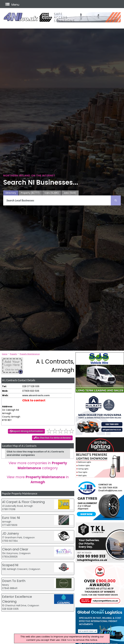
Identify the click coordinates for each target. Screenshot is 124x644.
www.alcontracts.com (36, 395)
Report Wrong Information (28, 431)
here (69, 640)
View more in (38, 479)
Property (30, 193)
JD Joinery (10, 533)
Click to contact (34, 400)
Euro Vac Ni (11, 518)
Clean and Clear (15, 549)
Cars (52, 193)
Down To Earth (14, 581)
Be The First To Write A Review (53, 438)
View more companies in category (38, 465)
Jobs (70, 193)
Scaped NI (10, 565)
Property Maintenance (30, 354)
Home (5, 354)
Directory (11, 193)
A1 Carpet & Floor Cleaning (23, 502)
